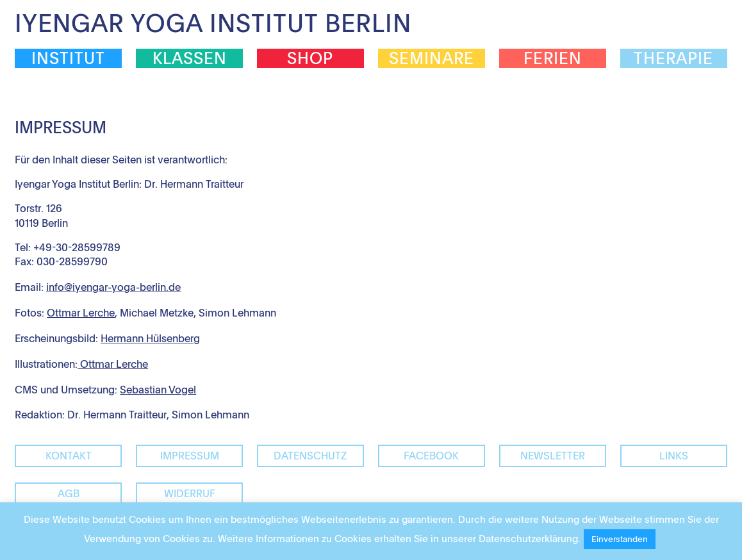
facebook (431, 456)
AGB (69, 493)
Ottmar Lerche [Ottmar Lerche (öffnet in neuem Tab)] (81, 313)
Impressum (190, 456)
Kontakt (69, 456)
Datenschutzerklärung (528, 538)
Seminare (432, 58)
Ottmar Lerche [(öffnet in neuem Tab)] (113, 364)
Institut (68, 58)
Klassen (190, 58)
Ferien (553, 58)
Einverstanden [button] (620, 539)
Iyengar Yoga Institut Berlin (213, 23)
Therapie (673, 58)
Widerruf (190, 493)
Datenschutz (310, 456)
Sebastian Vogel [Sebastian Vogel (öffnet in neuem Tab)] (158, 390)
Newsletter (553, 456)
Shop (310, 58)
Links (674, 456)
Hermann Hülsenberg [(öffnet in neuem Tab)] (150, 338)
